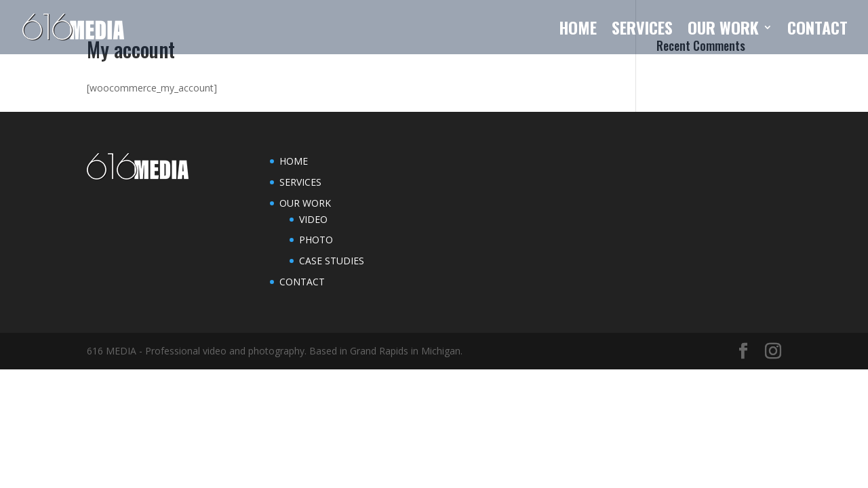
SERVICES (642, 31)
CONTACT (817, 31)
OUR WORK (723, 31)
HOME (578, 31)
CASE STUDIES (332, 261)
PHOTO (316, 240)
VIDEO (313, 219)
